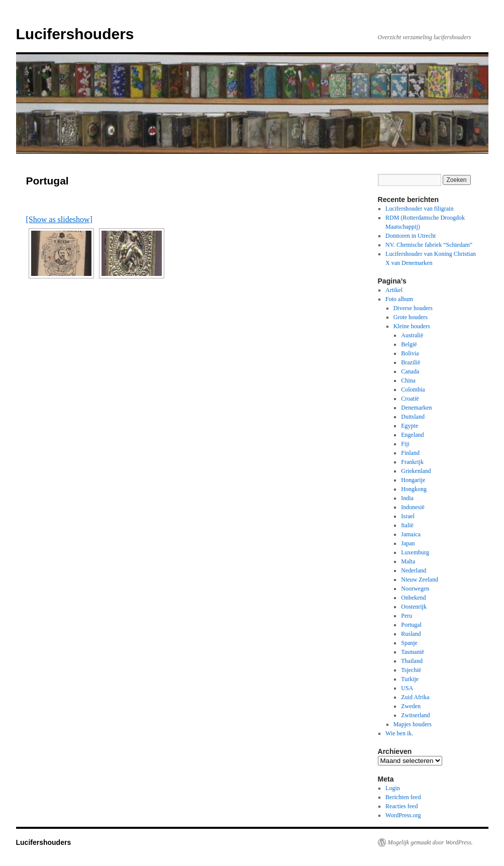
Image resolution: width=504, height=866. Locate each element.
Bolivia (410, 353)
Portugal (411, 625)
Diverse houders (413, 308)
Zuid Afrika (415, 697)
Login (393, 788)
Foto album (399, 299)
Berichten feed (403, 797)
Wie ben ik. (399, 733)
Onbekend (413, 598)
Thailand (412, 661)
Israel (408, 516)
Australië (412, 335)
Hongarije (413, 480)
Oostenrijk (414, 607)
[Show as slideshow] (59, 219)
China (408, 380)
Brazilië (411, 362)
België (409, 344)
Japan (408, 543)
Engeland (412, 435)
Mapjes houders (413, 724)
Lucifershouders (75, 34)
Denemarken (416, 408)
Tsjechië (411, 670)
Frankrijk (412, 462)
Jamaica (411, 534)
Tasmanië (413, 652)
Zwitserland (415, 715)
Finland (410, 453)
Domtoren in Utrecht (411, 236)
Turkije (410, 679)
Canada (410, 371)
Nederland (414, 570)
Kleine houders (412, 326)
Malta (408, 561)
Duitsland (413, 417)
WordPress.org (403, 815)
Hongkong (414, 489)
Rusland (411, 634)
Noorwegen (415, 589)
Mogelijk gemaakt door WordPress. (430, 842)
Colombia (413, 390)
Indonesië (413, 507)
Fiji (405, 444)
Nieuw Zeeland (420, 580)
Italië (407, 525)
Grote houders (411, 317)
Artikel (394, 290)
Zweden (411, 706)
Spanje (409, 643)
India (407, 498)
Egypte (410, 426)
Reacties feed (401, 806)
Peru (407, 616)
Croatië (410, 399)
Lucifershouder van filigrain (419, 209)
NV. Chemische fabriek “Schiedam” (429, 245)
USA (407, 688)
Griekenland (416, 471)
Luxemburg (415, 552)
